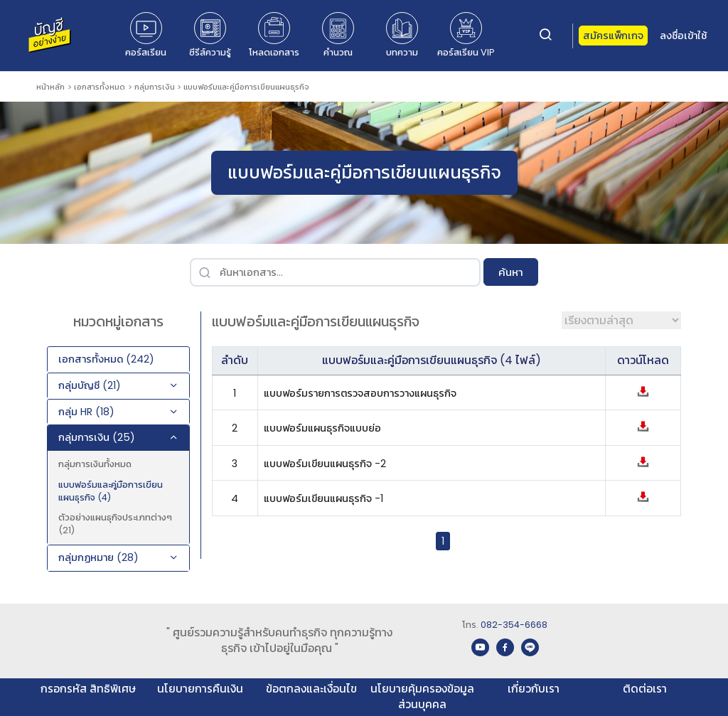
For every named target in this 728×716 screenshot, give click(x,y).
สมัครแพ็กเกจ (613, 36)
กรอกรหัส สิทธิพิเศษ (88, 689)
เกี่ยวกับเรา (534, 689)
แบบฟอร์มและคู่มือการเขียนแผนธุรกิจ (246, 87)
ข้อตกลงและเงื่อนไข (311, 689)
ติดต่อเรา (645, 689)
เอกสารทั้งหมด (100, 87)
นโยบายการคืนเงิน (200, 689)
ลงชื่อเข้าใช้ (683, 36)
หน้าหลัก (50, 87)
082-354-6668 (514, 625)
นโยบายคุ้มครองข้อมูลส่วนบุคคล (422, 696)
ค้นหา (511, 272)
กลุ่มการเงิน (155, 87)
